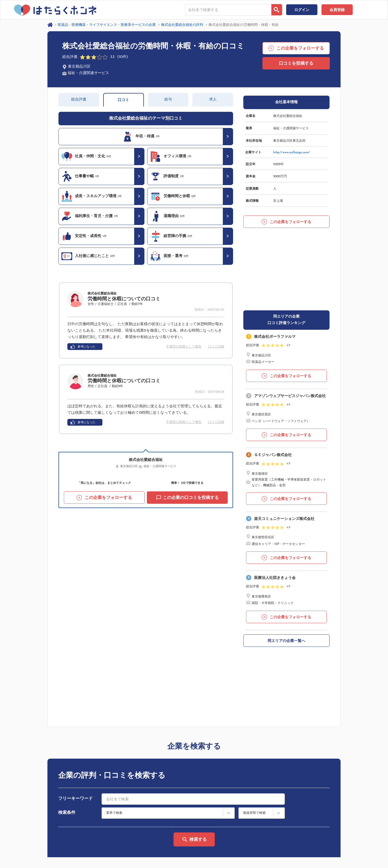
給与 (168, 100)
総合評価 (79, 100)
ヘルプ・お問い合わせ (354, 866)
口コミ (123, 100)
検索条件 (67, 745)
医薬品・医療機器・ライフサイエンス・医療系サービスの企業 (107, 25)
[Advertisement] (286, 269)
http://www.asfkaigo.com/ (292, 152)
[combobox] (228, 10)
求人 (213, 100)
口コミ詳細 (216, 347)
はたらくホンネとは (303, 866)
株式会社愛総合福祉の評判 (182, 25)
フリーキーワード (75, 731)
